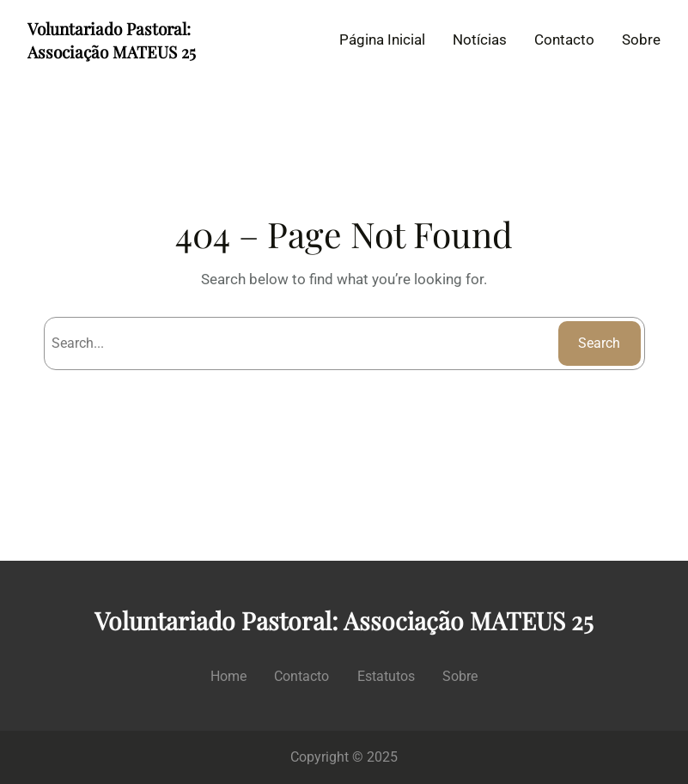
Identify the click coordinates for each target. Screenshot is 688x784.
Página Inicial (382, 40)
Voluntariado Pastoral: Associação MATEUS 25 (112, 40)
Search (599, 343)
